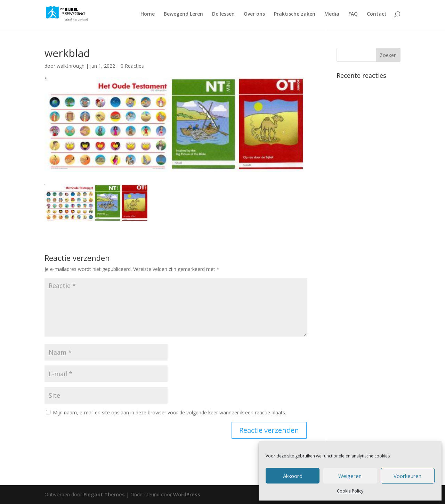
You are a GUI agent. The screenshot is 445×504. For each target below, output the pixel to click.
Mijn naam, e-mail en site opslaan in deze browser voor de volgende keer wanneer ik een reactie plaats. (169, 412)
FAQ (353, 14)
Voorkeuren (407, 476)
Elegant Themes (104, 494)
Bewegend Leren (183, 14)
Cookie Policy (350, 491)
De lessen (223, 14)
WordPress (187, 494)
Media (332, 14)
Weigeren (350, 476)
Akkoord (293, 476)
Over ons (254, 14)
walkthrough (71, 66)
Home (148, 14)
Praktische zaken (295, 14)
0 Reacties (132, 66)
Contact (377, 14)
